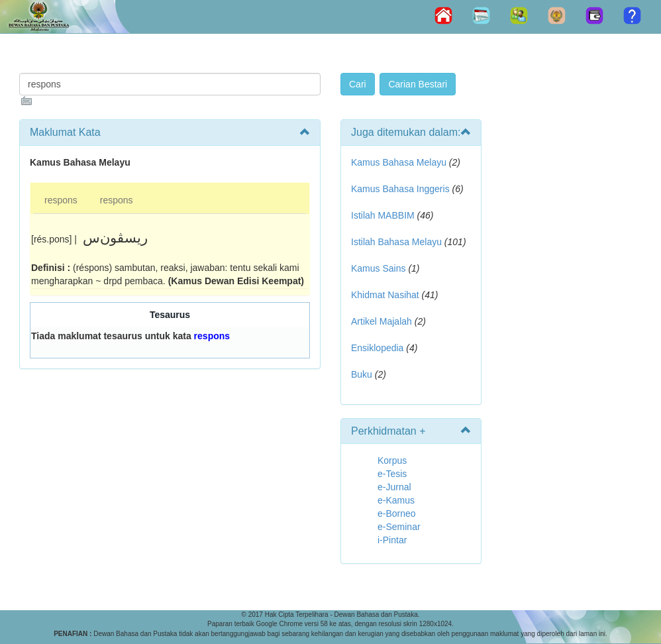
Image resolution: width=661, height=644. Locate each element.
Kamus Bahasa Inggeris (400, 189)
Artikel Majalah (381, 321)
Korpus (392, 460)
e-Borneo (397, 513)
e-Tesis (392, 474)
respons (61, 200)
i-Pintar (392, 540)
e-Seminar (399, 527)
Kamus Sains (378, 268)
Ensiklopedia (377, 348)
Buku (362, 374)
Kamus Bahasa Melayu (400, 162)
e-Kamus (396, 500)
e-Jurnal (394, 487)
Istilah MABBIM (383, 215)
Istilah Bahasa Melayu (396, 242)
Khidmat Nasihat (385, 295)
